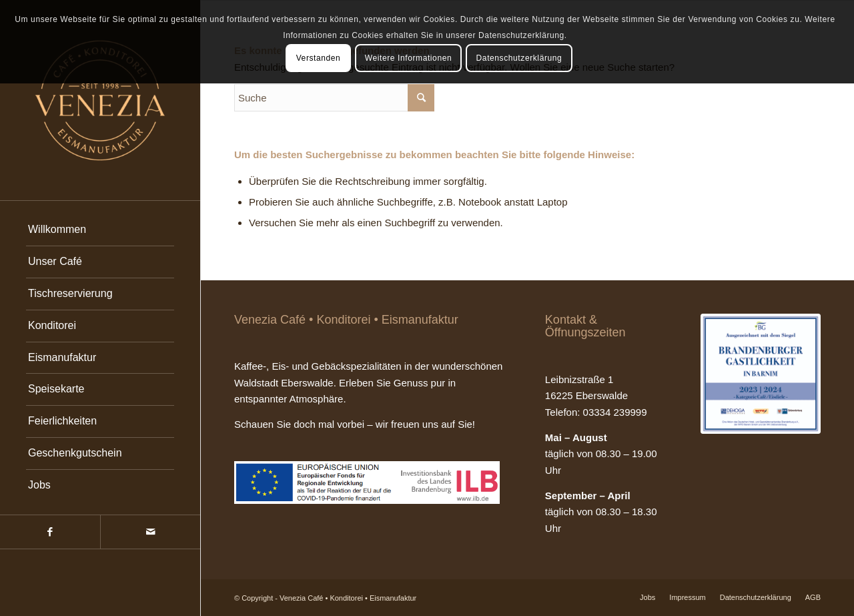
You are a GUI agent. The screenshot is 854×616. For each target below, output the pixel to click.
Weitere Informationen (408, 58)
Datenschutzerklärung (519, 58)
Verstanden (319, 58)
